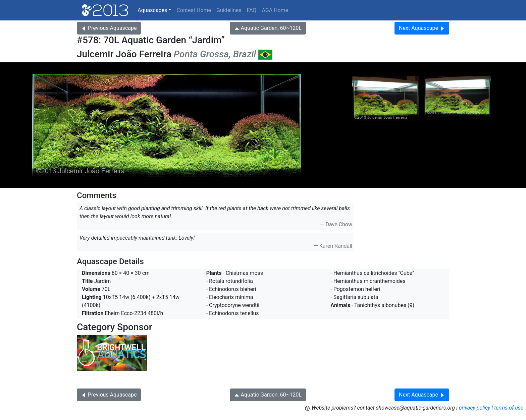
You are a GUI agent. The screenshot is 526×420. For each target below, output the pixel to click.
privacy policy (475, 408)
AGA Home (275, 10)
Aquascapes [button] (152, 10)
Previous (109, 28)
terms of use (509, 408)
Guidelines (229, 10)
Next (422, 28)
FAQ (252, 10)
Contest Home (194, 10)
